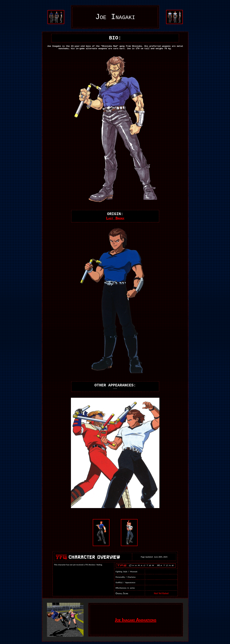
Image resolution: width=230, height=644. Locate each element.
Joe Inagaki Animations (136, 620)
